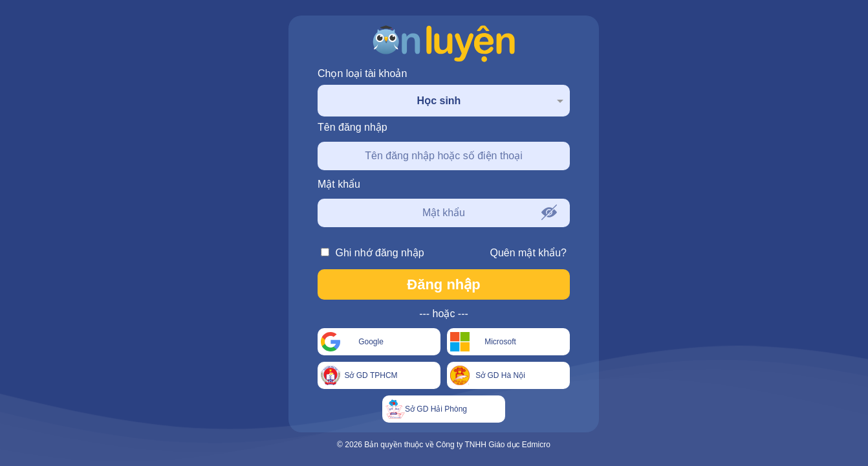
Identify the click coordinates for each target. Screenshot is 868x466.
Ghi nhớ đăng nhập (373, 253)
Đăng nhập (443, 284)
